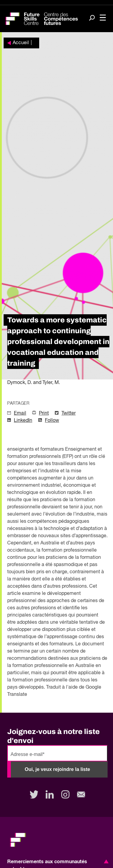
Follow (52, 421)
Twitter (69, 413)
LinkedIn (23, 421)
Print (44, 413)
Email (20, 413)
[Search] (92, 18)
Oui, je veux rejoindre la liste (57, 769)
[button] (105, 861)
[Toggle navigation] (103, 18)
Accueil (21, 43)
